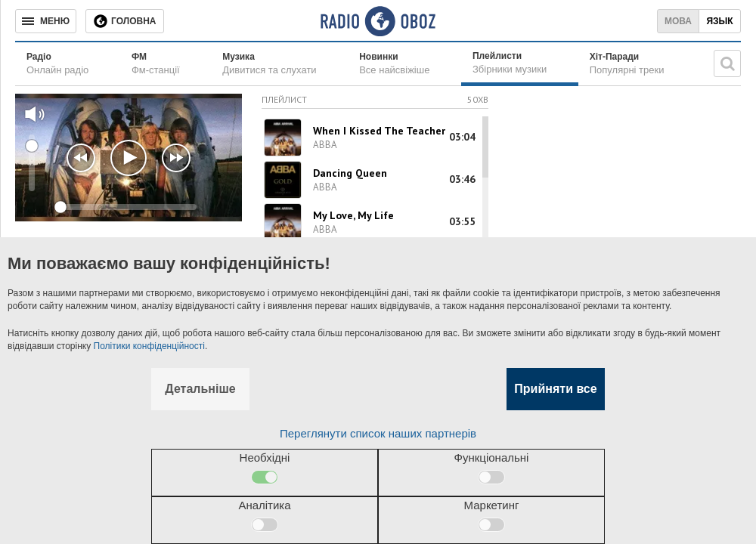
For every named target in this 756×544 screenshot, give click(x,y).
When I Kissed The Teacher (379, 131)
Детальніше (200, 389)
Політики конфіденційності (149, 346)
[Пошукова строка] (727, 63)
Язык (719, 21)
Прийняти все (555, 389)
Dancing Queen (350, 173)
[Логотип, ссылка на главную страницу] (378, 21)
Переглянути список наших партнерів (378, 433)
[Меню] (46, 21)
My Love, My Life (353, 215)
